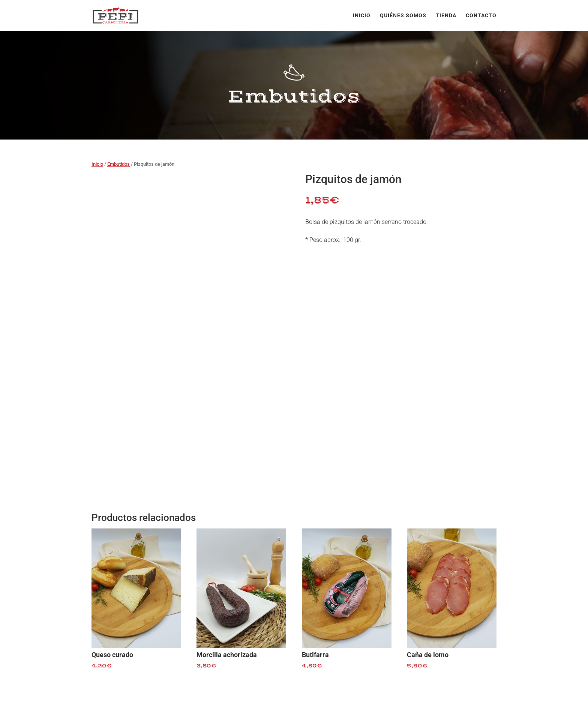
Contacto (481, 16)
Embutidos (118, 164)
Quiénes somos (403, 16)
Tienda (446, 16)
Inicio (362, 16)
